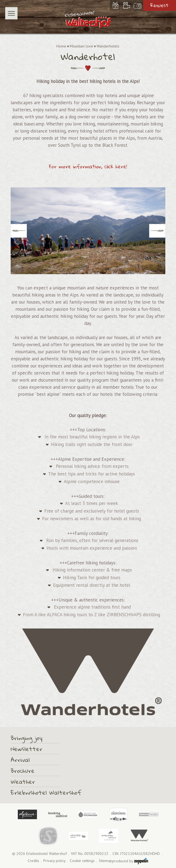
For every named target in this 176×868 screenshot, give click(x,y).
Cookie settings (82, 861)
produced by (130, 861)
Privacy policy (54, 861)
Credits (33, 861)
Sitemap (106, 861)
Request (160, 5)
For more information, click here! (88, 166)
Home (61, 46)
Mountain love (81, 46)
